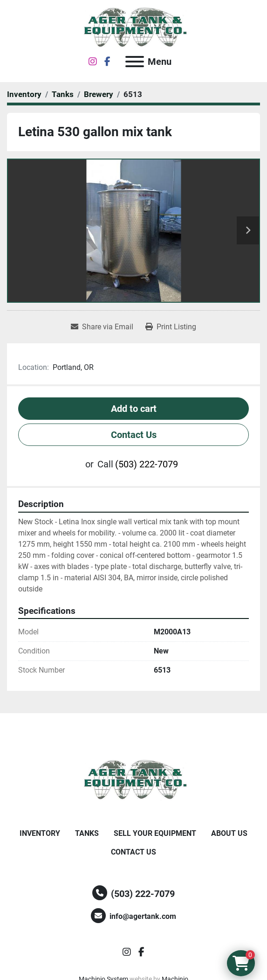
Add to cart (134, 409)
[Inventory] (24, 94)
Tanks (87, 833)
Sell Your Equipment (155, 833)
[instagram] (93, 62)
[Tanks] (63, 94)
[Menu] (135, 62)
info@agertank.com (143, 916)
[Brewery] (99, 94)
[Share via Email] (102, 327)
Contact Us (134, 435)
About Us (229, 833)
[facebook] (107, 62)
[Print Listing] (171, 327)
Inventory (40, 833)
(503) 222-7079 (147, 464)
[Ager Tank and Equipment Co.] (134, 780)
